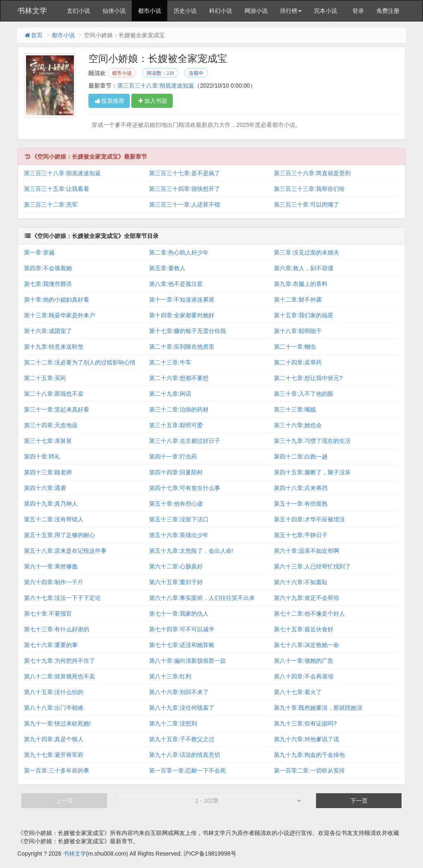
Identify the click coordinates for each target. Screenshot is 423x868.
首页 (33, 35)
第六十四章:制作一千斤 (54, 582)
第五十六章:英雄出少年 (179, 535)
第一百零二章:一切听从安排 (309, 770)
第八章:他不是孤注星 (176, 284)
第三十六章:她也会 (298, 425)
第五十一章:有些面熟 (301, 504)
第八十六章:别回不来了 (179, 692)
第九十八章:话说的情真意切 (185, 755)
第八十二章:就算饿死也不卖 (59, 676)
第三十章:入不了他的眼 (304, 394)
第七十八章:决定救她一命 (307, 645)
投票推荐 (109, 101)
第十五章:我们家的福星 (304, 315)
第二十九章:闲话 (170, 394)
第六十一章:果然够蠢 (51, 566)
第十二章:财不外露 (298, 300)
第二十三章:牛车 (170, 362)
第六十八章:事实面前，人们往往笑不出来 (202, 598)
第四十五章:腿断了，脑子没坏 (312, 472)
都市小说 (150, 11)
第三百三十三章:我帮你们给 (309, 189)
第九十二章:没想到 (173, 723)
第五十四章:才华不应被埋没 (309, 519)
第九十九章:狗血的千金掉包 (309, 755)
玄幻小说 (78, 11)
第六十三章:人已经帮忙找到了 (312, 566)
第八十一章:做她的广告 (304, 661)
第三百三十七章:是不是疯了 (185, 173)
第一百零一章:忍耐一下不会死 (188, 770)
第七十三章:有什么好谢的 (57, 629)
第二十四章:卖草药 (298, 362)
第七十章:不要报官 (48, 614)
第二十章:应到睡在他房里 (182, 347)
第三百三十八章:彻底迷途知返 (156, 86)
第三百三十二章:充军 (51, 205)
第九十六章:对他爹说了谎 (307, 739)
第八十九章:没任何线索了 (182, 708)
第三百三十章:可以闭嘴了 (307, 205)
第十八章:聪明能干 (298, 331)
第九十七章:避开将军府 (54, 755)
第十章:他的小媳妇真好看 (57, 300)
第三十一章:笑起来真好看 (57, 409)
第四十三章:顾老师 (48, 472)
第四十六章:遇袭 (45, 488)
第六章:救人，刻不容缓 (304, 268)
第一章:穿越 (39, 252)
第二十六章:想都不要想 (179, 378)
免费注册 (388, 11)
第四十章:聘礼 (42, 457)
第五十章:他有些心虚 (176, 504)
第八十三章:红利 (170, 676)
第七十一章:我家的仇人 (179, 614)
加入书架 (152, 101)
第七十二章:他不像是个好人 (309, 614)
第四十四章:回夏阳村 (176, 472)
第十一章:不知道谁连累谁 (182, 300)
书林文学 (32, 11)
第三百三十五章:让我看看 (57, 189)
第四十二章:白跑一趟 (301, 457)
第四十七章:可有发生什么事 (185, 488)
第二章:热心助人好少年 (179, 252)
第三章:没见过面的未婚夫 (307, 252)
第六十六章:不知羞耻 (301, 582)
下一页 (359, 801)
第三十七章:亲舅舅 (48, 441)
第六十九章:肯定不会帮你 (307, 598)
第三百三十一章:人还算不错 (185, 205)
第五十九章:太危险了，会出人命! (191, 551)
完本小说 (326, 11)
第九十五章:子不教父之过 (182, 739)
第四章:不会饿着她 (48, 268)
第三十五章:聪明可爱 (176, 425)
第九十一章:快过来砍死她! (57, 723)
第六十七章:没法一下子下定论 (62, 598)
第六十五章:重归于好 (176, 582)
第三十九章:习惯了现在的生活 (312, 441)
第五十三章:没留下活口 (179, 519)
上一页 (64, 801)
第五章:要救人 (167, 268)
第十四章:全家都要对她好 (182, 315)
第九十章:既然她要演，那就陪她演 (318, 708)
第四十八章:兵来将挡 (301, 488)
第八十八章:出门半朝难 (54, 708)
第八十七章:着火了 (298, 692)
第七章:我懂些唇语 (48, 284)
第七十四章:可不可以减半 (182, 629)
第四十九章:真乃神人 (51, 504)
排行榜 (291, 11)
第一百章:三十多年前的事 (57, 770)
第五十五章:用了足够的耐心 (59, 535)
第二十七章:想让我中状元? (308, 378)
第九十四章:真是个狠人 (54, 739)
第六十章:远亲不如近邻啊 (307, 551)
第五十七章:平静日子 (301, 535)
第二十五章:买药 (45, 378)
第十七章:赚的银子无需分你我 (188, 331)
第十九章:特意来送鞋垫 (54, 347)
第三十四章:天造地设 (51, 425)
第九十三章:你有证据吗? (305, 723)
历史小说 (185, 11)
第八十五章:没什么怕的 (54, 692)
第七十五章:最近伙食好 (304, 629)
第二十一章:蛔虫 (295, 347)
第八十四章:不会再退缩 (304, 676)
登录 (358, 11)
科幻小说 (221, 11)
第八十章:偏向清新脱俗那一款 (188, 661)
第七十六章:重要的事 (51, 645)
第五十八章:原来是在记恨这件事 (65, 551)
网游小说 (256, 11)
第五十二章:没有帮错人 (54, 519)
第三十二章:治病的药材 (179, 409)
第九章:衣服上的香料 (301, 284)
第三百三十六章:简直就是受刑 (312, 173)
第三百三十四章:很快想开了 (185, 189)
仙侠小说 (114, 11)
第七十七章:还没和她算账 (182, 645)
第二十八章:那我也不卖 (54, 394)
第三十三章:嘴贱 (295, 409)
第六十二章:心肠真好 (176, 566)
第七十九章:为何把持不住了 (59, 661)
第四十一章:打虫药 (173, 457)
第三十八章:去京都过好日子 (185, 441)
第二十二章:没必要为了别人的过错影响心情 (80, 362)
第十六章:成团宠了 (48, 331)
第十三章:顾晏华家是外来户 (59, 315)
